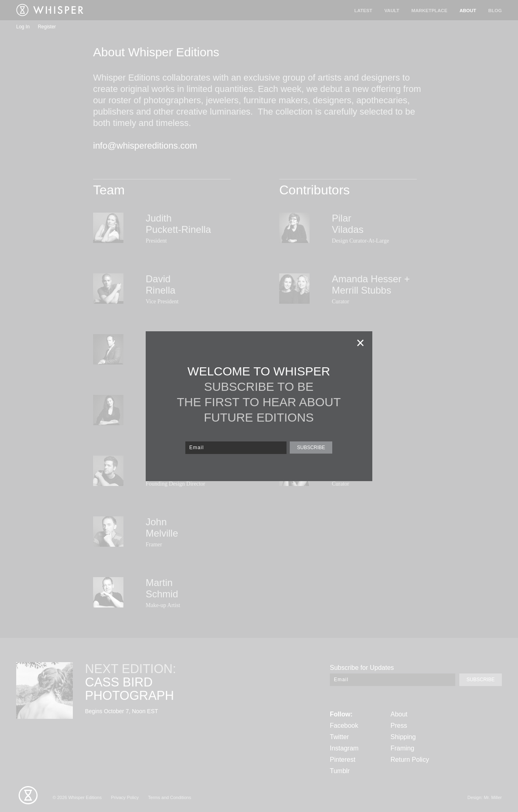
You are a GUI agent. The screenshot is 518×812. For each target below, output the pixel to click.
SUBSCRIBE (311, 448)
